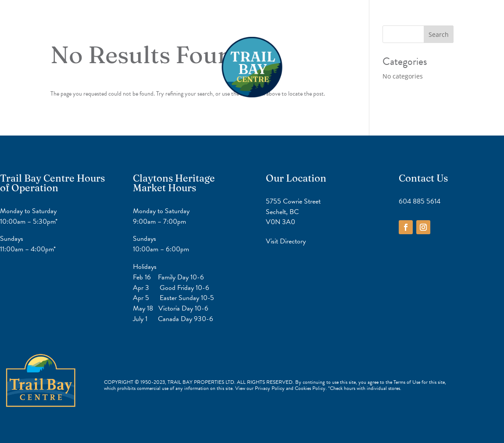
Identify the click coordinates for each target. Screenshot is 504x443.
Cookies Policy (310, 388)
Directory (249, 20)
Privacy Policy (270, 388)
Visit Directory (286, 241)
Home (214, 20)
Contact (288, 20)
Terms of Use (407, 382)
